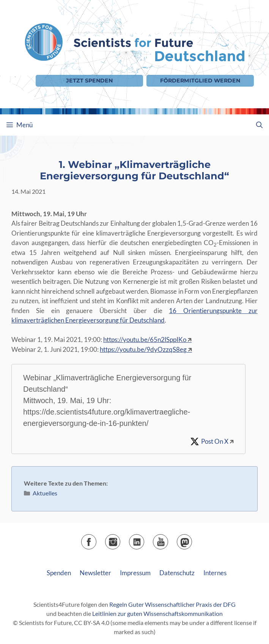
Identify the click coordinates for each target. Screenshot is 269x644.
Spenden (59, 573)
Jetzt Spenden (89, 81)
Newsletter (95, 573)
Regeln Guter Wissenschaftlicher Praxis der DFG (172, 604)
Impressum (135, 573)
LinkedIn (144, 539)
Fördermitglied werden (200, 81)
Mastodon (192, 539)
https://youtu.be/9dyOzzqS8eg (143, 349)
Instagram (120, 539)
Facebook (96, 539)
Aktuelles (45, 493)
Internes (215, 573)
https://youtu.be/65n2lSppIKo (145, 339)
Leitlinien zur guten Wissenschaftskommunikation (157, 613)
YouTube (168, 539)
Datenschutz (177, 573)
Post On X (215, 441)
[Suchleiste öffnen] (259, 125)
